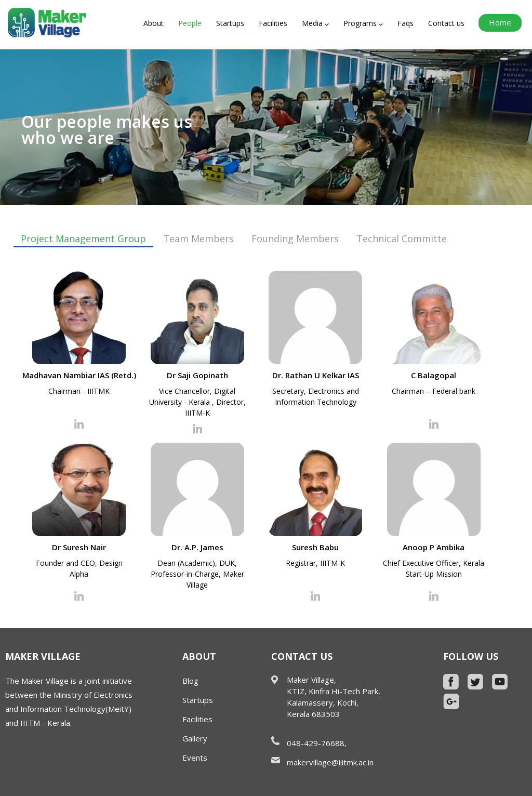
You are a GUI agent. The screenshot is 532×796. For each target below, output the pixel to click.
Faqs (405, 23)
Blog (190, 681)
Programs (363, 23)
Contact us (446, 23)
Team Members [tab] (198, 238)
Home (500, 22)
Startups (230, 23)
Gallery (195, 738)
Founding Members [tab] (295, 238)
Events (195, 758)
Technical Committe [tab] (402, 238)
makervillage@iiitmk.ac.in (330, 762)
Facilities (273, 23)
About (154, 23)
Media (315, 23)
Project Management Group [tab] (83, 238)
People (190, 23)
